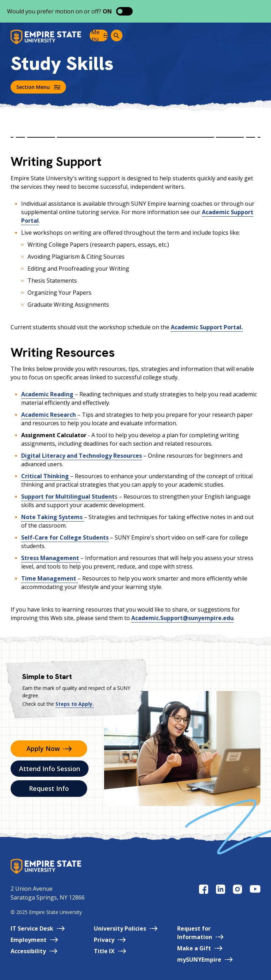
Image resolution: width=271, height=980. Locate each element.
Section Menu (38, 87)
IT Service (38, 928)
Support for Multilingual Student (68, 497)
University (126, 928)
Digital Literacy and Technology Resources (82, 456)
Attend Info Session (50, 769)
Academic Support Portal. (207, 327)
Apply (49, 748)
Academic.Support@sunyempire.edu (182, 618)
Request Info (49, 788)
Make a (200, 948)
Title (110, 951)
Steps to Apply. (75, 704)
